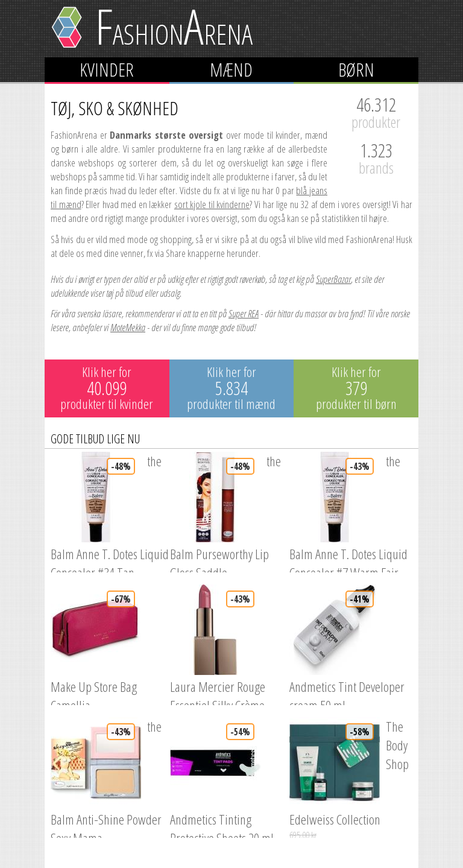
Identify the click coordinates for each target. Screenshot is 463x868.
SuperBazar (333, 279)
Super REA (244, 313)
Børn (356, 70)
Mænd (231, 70)
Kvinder (107, 70)
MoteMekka (128, 327)
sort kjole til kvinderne (212, 204)
